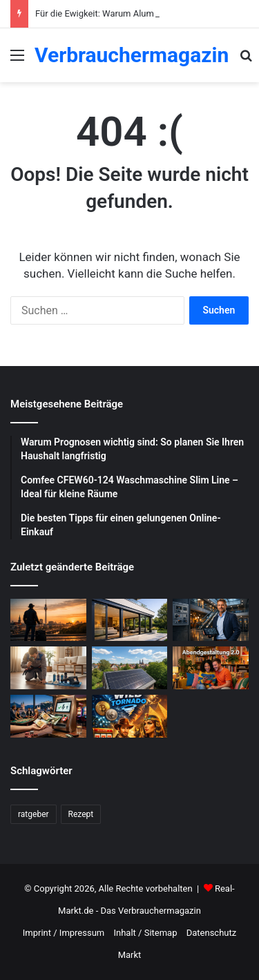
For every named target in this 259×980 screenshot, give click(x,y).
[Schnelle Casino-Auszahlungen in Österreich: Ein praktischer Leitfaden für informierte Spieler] (48, 716)
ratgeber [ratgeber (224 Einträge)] (33, 814)
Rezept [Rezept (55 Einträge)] (81, 814)
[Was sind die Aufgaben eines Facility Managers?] (211, 620)
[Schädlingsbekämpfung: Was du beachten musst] (48, 668)
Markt (130, 955)
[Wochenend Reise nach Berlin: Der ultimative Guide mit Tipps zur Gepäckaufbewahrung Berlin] (48, 620)
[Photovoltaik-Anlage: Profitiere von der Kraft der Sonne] (130, 668)
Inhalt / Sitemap (145, 933)
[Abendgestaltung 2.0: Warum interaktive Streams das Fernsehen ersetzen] (211, 668)
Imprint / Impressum (64, 933)
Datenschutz (211, 933)
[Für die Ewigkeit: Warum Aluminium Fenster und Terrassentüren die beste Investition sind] (130, 620)
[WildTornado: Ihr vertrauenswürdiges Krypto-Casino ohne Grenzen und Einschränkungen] (130, 716)
